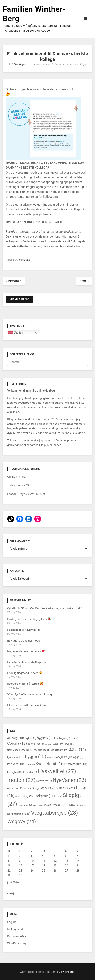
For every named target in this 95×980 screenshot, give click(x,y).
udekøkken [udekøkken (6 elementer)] (72, 805)
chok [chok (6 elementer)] (74, 738)
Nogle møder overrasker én (26, 651)
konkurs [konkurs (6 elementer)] (30, 764)
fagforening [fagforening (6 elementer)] (51, 744)
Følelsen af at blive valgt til (24, 630)
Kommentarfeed (17, 936)
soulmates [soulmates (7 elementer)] (25, 805)
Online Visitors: (17, 477)
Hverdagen (24, 260)
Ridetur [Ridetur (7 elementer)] (68, 788)
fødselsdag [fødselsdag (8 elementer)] (42, 750)
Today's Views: (17, 485)
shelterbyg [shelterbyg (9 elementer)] (24, 796)
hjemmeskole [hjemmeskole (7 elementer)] (16, 757)
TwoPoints (68, 972)
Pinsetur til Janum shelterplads (27, 662)
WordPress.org (17, 944)
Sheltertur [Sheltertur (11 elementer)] (44, 796)
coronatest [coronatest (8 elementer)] (36, 744)
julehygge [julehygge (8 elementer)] (76, 757)
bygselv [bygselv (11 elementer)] (46, 738)
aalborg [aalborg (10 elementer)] (16, 738)
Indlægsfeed (15, 929)
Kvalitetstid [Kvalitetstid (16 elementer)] (50, 764)
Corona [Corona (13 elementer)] (17, 743)
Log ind (12, 922)
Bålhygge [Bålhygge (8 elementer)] (63, 738)
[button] (86, 19)
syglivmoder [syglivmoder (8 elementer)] (56, 805)
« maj (11, 893)
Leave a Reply (19, 299)
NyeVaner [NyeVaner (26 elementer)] (70, 780)
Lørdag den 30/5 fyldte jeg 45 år (29, 619)
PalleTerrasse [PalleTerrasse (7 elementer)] (53, 788)
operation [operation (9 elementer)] (15, 788)
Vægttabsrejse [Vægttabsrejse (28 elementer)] (55, 813)
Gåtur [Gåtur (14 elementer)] (77, 750)
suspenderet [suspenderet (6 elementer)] (40, 805)
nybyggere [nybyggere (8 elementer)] (44, 781)
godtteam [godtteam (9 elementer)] (59, 750)
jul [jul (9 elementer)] (64, 757)
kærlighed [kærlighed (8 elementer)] (15, 772)
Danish (16, 333)
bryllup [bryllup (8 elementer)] (31, 738)
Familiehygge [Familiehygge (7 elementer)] (67, 744)
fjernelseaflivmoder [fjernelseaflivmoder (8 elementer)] (20, 750)
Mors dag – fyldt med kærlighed (27, 705)
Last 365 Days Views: (21, 494)
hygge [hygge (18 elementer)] (36, 756)
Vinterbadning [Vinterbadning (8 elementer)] (20, 814)
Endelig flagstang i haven (25, 673)
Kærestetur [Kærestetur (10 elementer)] (76, 764)
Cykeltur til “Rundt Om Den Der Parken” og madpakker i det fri (45, 608)
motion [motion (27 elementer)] (21, 780)
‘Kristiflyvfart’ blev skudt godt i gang (30, 695)
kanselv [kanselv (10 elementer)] (16, 764)
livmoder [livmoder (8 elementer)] (30, 772)
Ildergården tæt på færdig (25, 684)
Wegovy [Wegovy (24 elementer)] (22, 821)
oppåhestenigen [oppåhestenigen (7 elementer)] (34, 788)
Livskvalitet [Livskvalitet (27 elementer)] (57, 771)
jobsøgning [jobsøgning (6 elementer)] (53, 757)
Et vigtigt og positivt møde (24, 641)
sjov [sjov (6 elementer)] (59, 796)
